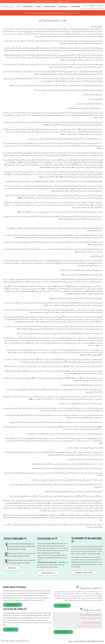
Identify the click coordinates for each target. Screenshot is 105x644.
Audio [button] (38, 7)
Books (70, 641)
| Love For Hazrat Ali (79, 641)
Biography (11, 630)
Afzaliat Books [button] (28, 7)
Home (18, 7)
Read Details (12, 568)
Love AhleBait (75, 7)
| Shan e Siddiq (91, 641)
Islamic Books (63, 7)
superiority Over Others (84, 573)
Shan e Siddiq (62, 606)
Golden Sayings (13, 605)
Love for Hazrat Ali (48, 573)
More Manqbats (63, 632)
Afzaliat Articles (50, 7)
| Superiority (100, 641)
